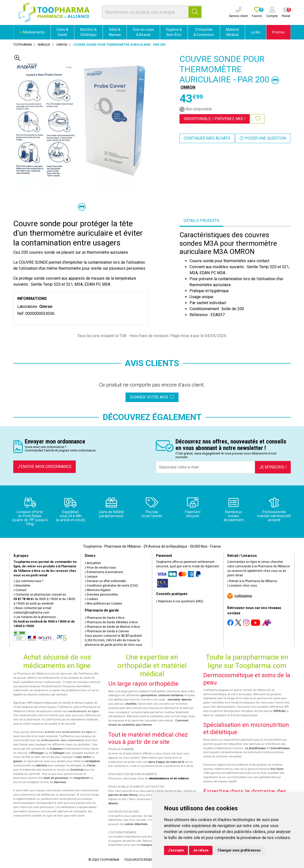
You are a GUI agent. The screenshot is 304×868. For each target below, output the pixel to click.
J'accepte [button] (176, 850)
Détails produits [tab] (201, 221)
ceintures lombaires (171, 695)
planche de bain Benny (123, 795)
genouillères (149, 695)
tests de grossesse (56, 778)
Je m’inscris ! (273, 467)
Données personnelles (101, 595)
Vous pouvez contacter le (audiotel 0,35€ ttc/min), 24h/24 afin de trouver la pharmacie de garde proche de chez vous (113, 640)
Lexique (91, 577)
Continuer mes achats (207, 138)
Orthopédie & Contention (204, 32)
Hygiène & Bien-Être (174, 32)
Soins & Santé (62, 32)
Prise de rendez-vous (100, 568)
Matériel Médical (232, 32)
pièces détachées (136, 824)
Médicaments (32, 32)
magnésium (81, 778)
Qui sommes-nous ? (28, 581)
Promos (278, 32)
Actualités (93, 563)
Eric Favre (277, 769)
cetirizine (41, 765)
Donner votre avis (152, 397)
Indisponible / (215, 119)
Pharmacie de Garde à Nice (105, 618)
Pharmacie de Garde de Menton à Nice (112, 627)
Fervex (91, 765)
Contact (20, 590)
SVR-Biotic (279, 711)
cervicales (174, 700)
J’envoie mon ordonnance (44, 467)
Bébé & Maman (115, 32)
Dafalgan (59, 753)
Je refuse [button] (201, 850)
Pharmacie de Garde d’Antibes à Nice (111, 622)
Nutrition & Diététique (88, 32)
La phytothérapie (255, 748)
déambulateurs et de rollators (169, 778)
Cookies (91, 599)
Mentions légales (98, 590)
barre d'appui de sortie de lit (166, 762)
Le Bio (256, 32)
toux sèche (83, 757)
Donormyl (77, 770)
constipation (92, 761)
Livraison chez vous (242, 586)
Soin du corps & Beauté (143, 32)
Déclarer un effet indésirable (105, 581)
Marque (44, 45)
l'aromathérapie (279, 748)
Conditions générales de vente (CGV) (111, 586)
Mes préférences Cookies (103, 604)
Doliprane (56, 749)
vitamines (60, 782)
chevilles (131, 704)
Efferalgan (37, 753)
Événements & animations (104, 572)
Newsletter (22, 586)
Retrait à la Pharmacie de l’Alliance (252, 581)
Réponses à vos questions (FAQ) (180, 601)
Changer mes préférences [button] (239, 850)
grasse (18, 761)
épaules (186, 700)
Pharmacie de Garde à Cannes (107, 631)
